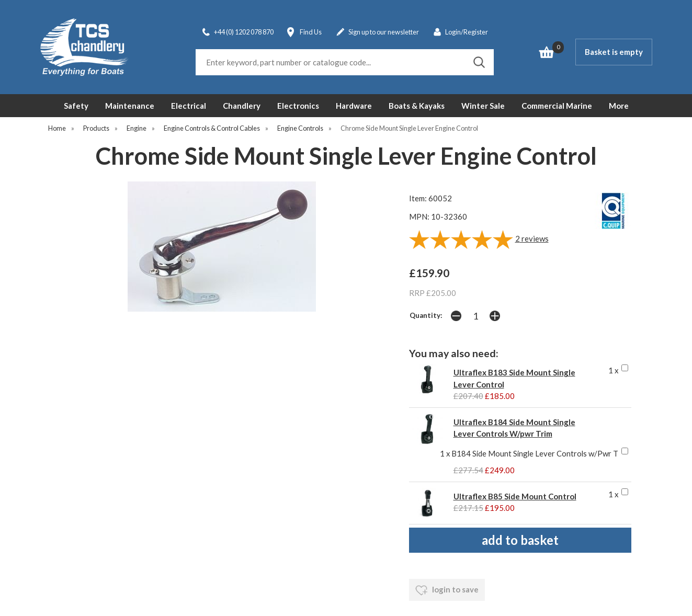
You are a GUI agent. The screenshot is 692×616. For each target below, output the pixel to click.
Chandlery (242, 106)
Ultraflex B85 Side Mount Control (515, 496)
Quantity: (426, 315)
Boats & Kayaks (417, 106)
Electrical (189, 106)
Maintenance (130, 106)
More (619, 106)
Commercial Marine (557, 106)
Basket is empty (614, 52)
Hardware (354, 106)
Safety (76, 106)
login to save (447, 590)
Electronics (298, 106)
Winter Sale (483, 106)
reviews (532, 238)
